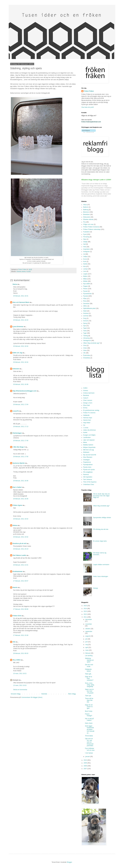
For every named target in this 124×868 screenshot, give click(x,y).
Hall (84, 244)
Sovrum (86, 321)
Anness (86, 391)
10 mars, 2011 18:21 (20, 674)
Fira (84, 222)
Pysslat (29, 271)
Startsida (44, 694)
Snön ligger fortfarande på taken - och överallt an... (90, 729)
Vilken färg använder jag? (91, 343)
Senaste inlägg (16, 694)
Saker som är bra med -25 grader (89, 691)
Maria (85, 442)
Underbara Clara (89, 484)
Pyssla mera (87, 467)
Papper (86, 286)
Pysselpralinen (88, 465)
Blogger (69, 862)
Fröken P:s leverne (89, 413)
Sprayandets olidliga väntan (102, 518)
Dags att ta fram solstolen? (89, 678)
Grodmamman (17, 571)
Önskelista (87, 358)
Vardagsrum (87, 341)
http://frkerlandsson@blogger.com (24, 391)
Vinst (85, 345)
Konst (85, 259)
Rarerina (86, 475)
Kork (85, 262)
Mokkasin (86, 452)
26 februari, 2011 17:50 (21, 457)
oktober (88, 629)
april (87, 647)
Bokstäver (86, 214)
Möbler (85, 281)
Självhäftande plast (89, 308)
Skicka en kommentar (20, 690)
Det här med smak (89, 666)
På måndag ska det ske (101, 529)
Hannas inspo (88, 418)
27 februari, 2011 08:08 (21, 609)
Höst (85, 247)
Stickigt (95, 588)
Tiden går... (89, 674)
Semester (86, 304)
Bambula (86, 395)
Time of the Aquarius (90, 482)
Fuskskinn (86, 232)
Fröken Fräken (89, 91)
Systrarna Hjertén (19, 463)
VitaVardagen (17, 433)
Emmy (85, 408)
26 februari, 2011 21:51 (21, 565)
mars (87, 650)
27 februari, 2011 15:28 (21, 635)
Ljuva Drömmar (18, 327)
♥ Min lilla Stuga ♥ (19, 447)
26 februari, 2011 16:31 (21, 296)
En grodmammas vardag (91, 410)
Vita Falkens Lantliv (19, 555)
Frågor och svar (88, 224)
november (89, 624)
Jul (84, 254)
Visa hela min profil (87, 107)
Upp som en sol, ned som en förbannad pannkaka (89, 742)
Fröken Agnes (17, 505)
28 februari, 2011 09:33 (21, 653)
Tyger (85, 333)
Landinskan (87, 437)
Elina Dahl (87, 405)
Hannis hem (87, 420)
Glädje (85, 242)
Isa (84, 425)
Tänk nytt (88, 696)
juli (86, 639)
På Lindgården (88, 472)
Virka (85, 350)
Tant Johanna (88, 480)
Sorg (85, 318)
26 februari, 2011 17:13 (21, 427)
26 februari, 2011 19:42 (21, 537)
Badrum (86, 207)
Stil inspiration (88, 477)
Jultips (85, 257)
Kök (84, 266)
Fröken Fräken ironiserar (91, 227)
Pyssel (85, 291)
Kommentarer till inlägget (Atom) (32, 697)
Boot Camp (89, 711)
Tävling (86, 336)
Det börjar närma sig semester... (100, 554)
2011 (85, 617)
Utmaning (86, 338)
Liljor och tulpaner (89, 440)
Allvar (85, 205)
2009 (85, 763)
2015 (85, 606)
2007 (85, 769)
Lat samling (89, 656)
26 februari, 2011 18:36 (21, 481)
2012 (85, 614)
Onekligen (86, 460)
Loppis (85, 274)
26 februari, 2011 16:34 (21, 320)
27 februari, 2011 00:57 (21, 581)
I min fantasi (89, 753)
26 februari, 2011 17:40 (21, 441)
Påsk (85, 299)
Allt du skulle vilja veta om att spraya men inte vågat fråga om (101, 496)
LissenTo (16, 411)
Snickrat (86, 313)
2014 (85, 609)
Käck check (89, 723)
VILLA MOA (17, 660)
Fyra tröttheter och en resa (90, 749)
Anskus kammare (89, 393)
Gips (85, 239)
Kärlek (85, 264)
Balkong (86, 210)
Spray (85, 323)
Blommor (86, 212)
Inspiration (87, 249)
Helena (15, 525)
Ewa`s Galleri (17, 487)
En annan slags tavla (100, 541)
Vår (84, 353)
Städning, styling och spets (89, 660)
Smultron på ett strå (19, 543)
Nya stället (87, 284)
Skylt (85, 311)
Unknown (16, 369)
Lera (85, 271)
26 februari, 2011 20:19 (21, 549)
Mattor (85, 276)
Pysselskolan (87, 294)
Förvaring (86, 237)
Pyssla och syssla (89, 470)
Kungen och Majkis (89, 435)
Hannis (15, 587)
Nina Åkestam (88, 457)
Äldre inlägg (72, 694)
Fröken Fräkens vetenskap (92, 229)
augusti (88, 636)
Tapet (85, 328)
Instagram (86, 252)
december (89, 619)
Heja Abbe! (87, 423)
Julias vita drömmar (89, 430)
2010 (85, 760)
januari (88, 757)
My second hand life (90, 455)
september (89, 631)
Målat (85, 279)
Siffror (85, 306)
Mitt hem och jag (89, 450)
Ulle (14, 642)
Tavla (85, 331)
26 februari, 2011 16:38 (21, 384)
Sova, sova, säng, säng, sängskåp (90, 685)
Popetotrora (87, 462)
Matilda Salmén (88, 445)
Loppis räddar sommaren (101, 565)
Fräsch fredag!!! (89, 715)
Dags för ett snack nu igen (89, 707)
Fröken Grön (17, 616)
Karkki (85, 432)
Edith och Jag (17, 353)
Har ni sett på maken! (89, 719)
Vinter (85, 348)
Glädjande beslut (88, 670)
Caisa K (86, 398)
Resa (85, 301)
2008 (85, 766)
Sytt (84, 326)
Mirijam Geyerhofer (89, 447)
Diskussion (87, 217)
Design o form (88, 403)
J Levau (86, 428)
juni (87, 642)
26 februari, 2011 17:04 (21, 404)
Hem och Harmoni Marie (21, 302)
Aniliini (85, 388)
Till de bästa (89, 736)
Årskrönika (87, 355)
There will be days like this (89, 700)
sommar (86, 316)
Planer (85, 289)
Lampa (85, 269)
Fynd (85, 234)
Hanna (15, 284)
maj (87, 645)
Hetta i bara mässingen (101, 576)
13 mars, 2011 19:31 (20, 685)
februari (88, 653)
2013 (85, 611)
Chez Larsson (88, 400)
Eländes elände (21, 271)
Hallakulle (86, 415)
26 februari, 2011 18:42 (21, 519)
